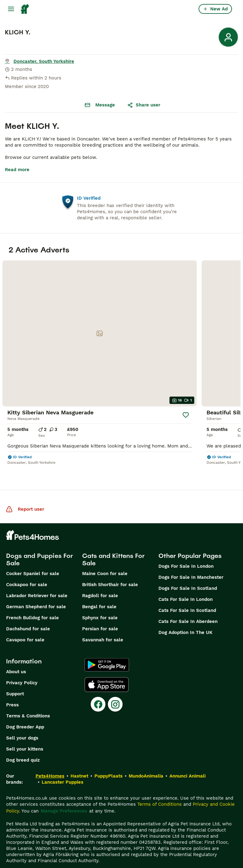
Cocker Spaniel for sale (33, 561)
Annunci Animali (188, 764)
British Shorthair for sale (110, 572)
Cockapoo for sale (27, 572)
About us (16, 659)
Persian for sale (100, 616)
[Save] (186, 403)
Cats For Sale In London (186, 587)
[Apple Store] (107, 672)
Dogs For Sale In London (186, 554)
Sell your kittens (25, 737)
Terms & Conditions (28, 704)
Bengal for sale (99, 594)
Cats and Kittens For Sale (113, 547)
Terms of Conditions (159, 792)
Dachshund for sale (28, 616)
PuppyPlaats (108, 764)
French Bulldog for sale (32, 605)
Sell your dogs (22, 726)
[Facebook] (98, 692)
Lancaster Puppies (63, 770)
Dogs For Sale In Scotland (188, 576)
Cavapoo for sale (25, 628)
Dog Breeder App (25, 715)
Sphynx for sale (100, 605)
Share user (144, 105)
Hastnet (79, 764)
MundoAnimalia (146, 764)
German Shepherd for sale (36, 594)
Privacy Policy (22, 670)
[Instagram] (115, 692)
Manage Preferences (64, 799)
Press (12, 693)
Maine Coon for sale (105, 561)
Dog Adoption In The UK (185, 620)
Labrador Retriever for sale (37, 583)
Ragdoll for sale (100, 583)
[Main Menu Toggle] (11, 9)
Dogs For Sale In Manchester (191, 565)
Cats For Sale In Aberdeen (188, 609)
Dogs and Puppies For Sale (40, 547)
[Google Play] (107, 653)
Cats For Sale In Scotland (187, 598)
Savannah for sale (103, 628)
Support (15, 682)
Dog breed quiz (23, 748)
